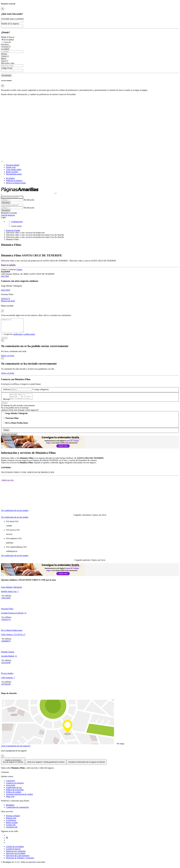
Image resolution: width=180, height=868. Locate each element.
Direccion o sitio (8, 63)
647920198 (6, 688)
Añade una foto (7, 484)
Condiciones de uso (14, 791)
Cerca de (7, 42)
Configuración (17, 222)
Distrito (4, 54)
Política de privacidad (15, 793)
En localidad (9, 40)
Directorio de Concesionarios (18, 859)
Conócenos (10, 784)
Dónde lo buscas (8, 37)
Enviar (4, 341)
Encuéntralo (6, 75)
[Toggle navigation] (2, 161)
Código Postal (7, 68)
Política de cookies (14, 796)
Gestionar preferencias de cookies (19, 798)
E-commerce (11, 824)
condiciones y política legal (24, 337)
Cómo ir (5, 269)
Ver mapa (120, 747)
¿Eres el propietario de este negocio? (16, 750)
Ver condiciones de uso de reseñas (15, 514)
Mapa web (10, 800)
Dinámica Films (12, 239)
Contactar (12, 269)
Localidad (5, 49)
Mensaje (6, 403)
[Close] (3, 9)
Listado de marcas (13, 853)
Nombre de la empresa (10, 24)
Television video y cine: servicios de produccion (25, 233)
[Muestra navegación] (56, 193)
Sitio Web (5, 276)
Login (3, 217)
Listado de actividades (15, 850)
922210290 (6, 666)
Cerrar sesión (16, 226)
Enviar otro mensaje (9, 438)
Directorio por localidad (16, 857)
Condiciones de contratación (17, 811)
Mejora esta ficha (8, 301)
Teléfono (7, 392)
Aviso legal (10, 789)
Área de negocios (8, 215)
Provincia (5, 44)
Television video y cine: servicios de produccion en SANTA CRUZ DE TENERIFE (35, 261)
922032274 (5, 299)
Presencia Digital (13, 819)
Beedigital (10, 809)
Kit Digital (10, 178)
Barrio (4, 59)
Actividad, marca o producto (12, 19)
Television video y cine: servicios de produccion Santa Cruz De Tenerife (35, 235)
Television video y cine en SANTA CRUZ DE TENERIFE (93, 261)
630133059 (5, 290)
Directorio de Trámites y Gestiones (20, 862)
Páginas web (11, 822)
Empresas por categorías (16, 855)
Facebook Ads (12, 831)
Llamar (19, 269)
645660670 (6, 645)
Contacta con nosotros (15, 787)
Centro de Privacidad (67, 94)
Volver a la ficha (8, 358)
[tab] (15, 512)
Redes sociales (12, 826)
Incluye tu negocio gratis (16, 183)
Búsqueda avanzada (9, 213)
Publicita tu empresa (14, 181)
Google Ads (11, 828)
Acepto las (19, 337)
